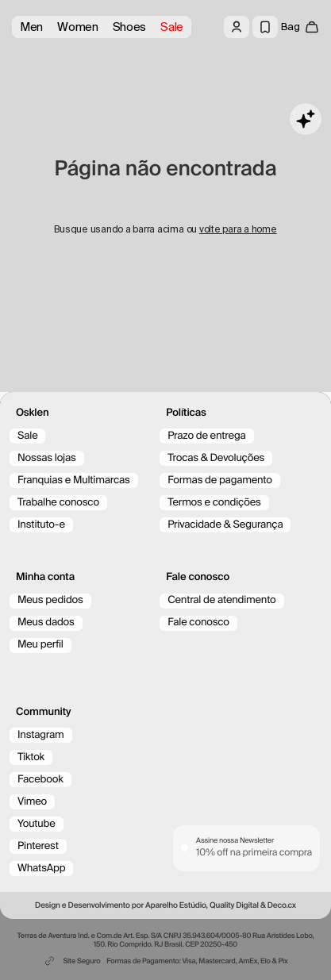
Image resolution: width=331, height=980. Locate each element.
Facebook (40, 780)
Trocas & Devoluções (216, 458)
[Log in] (237, 27)
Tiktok (31, 757)
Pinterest (38, 846)
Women (78, 27)
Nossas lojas (47, 458)
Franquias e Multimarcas (74, 480)
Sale (172, 27)
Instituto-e (41, 525)
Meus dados (46, 623)
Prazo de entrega (206, 436)
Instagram (41, 735)
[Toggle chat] (306, 119)
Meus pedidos (50, 600)
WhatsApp (41, 869)
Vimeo (32, 802)
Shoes (130, 27)
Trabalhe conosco (58, 503)
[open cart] (300, 27)
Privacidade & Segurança (225, 525)
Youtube (37, 824)
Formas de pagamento (220, 480)
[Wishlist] (265, 27)
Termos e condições (214, 503)
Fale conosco (198, 623)
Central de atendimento (221, 600)
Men (31, 27)
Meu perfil (40, 645)
